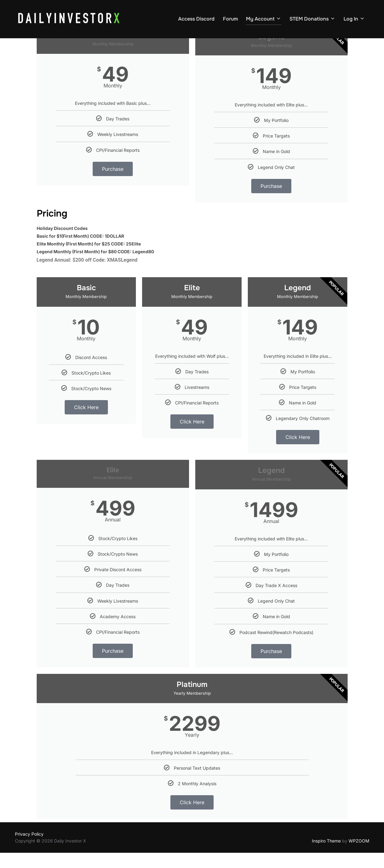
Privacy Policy (29, 849)
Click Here (86, 422)
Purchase (113, 184)
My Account (264, 19)
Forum (230, 19)
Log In (354, 19)
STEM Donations (312, 19)
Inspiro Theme (326, 856)
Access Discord (196, 19)
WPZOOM (359, 856)
